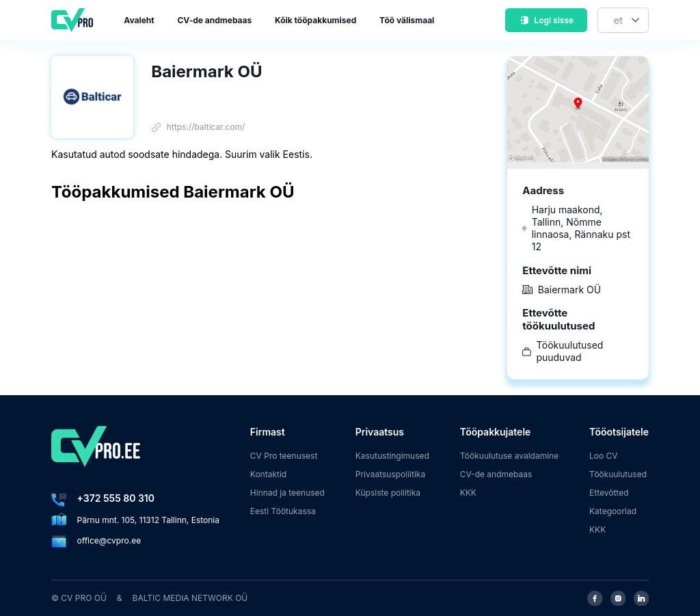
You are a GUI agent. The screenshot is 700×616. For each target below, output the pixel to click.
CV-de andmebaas (214, 20)
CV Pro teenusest (284, 456)
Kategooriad (613, 511)
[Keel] (623, 20)
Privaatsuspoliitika (390, 474)
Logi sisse (546, 20)
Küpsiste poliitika (388, 493)
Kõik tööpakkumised (315, 20)
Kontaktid (268, 474)
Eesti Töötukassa (283, 511)
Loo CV (604, 456)
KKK (468, 493)
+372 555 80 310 (116, 498)
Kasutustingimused (392, 456)
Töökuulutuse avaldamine (510, 456)
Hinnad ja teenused (287, 493)
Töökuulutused (618, 474)
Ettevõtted (609, 493)
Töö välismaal (407, 20)
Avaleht (139, 20)
